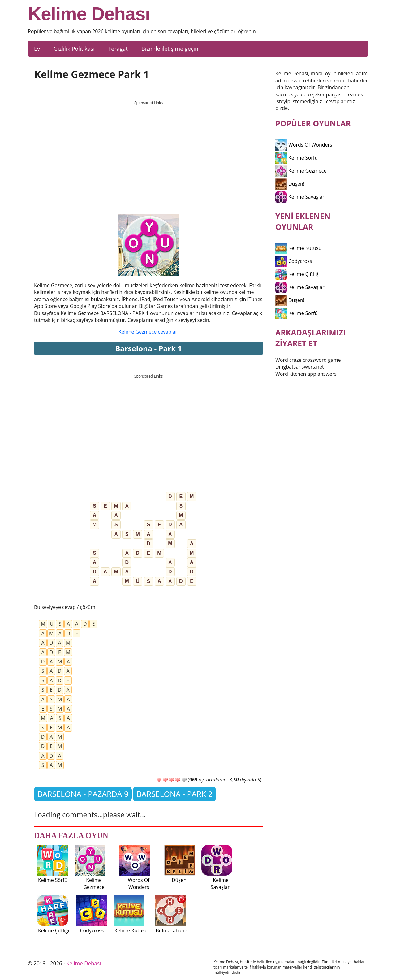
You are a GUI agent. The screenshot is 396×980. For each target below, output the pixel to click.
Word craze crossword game (308, 360)
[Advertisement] (148, 151)
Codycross (294, 261)
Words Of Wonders (304, 145)
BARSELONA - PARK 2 (174, 794)
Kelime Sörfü (297, 158)
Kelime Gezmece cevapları (148, 332)
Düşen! (290, 184)
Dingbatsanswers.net (300, 367)
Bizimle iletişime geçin (170, 49)
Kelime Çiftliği (297, 274)
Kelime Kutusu (298, 248)
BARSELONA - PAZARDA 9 (83, 794)
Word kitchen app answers (306, 374)
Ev (37, 49)
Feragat (118, 49)
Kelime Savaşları (301, 197)
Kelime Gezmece (301, 171)
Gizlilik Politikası (74, 49)
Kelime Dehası (89, 14)
